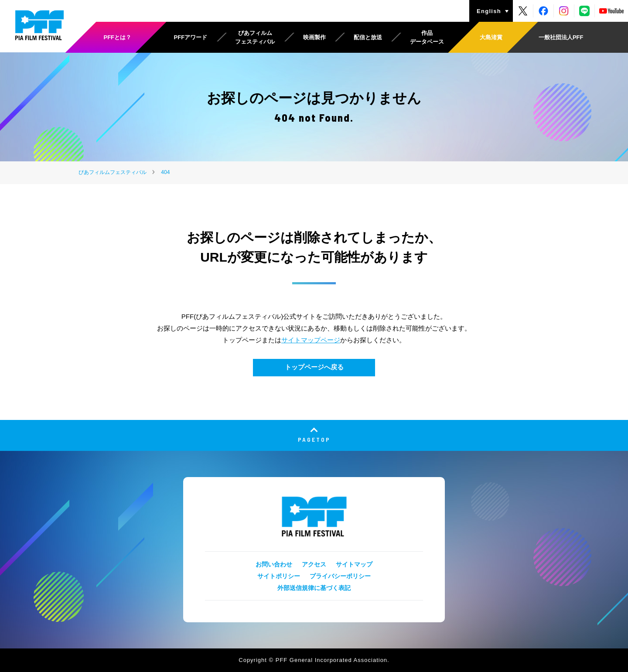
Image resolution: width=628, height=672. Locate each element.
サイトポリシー (279, 576)
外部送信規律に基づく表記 (314, 588)
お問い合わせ (274, 564)
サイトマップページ (311, 340)
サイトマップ (354, 564)
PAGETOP (314, 439)
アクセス (314, 564)
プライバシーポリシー (340, 576)
